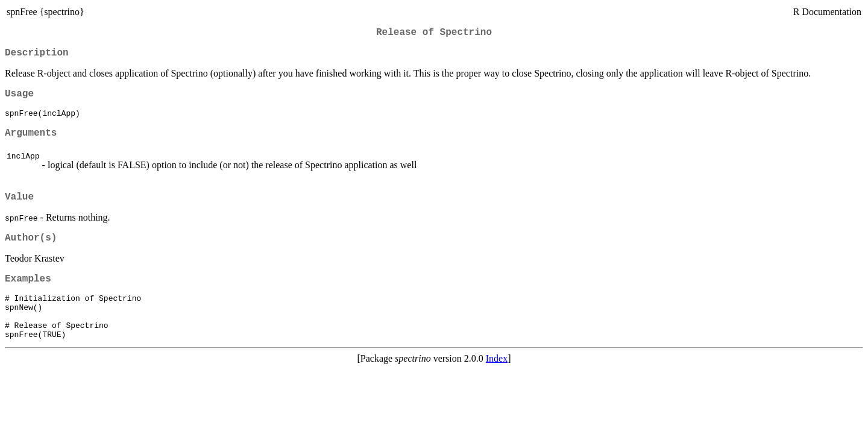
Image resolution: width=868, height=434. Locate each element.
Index (497, 386)
